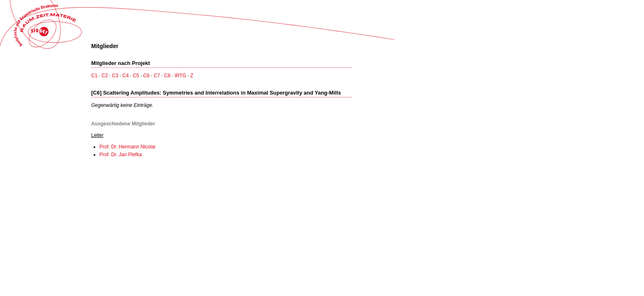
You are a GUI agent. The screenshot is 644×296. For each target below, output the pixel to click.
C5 (136, 76)
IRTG (180, 76)
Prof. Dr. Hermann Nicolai (127, 147)
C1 (94, 76)
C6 (146, 76)
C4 (125, 76)
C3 (115, 76)
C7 (157, 76)
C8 (167, 76)
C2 (105, 76)
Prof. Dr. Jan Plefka (121, 155)
